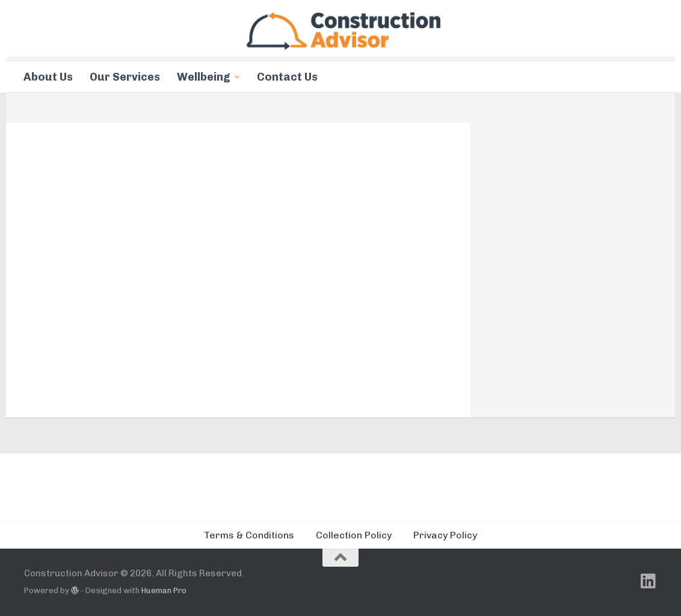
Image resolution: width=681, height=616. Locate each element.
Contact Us (287, 77)
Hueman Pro (164, 590)
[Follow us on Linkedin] (649, 581)
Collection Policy (354, 535)
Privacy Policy (445, 535)
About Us (48, 77)
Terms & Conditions (249, 535)
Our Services (125, 77)
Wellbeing (204, 77)
